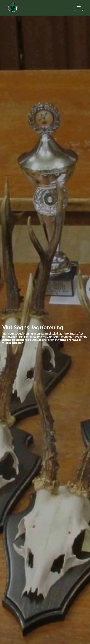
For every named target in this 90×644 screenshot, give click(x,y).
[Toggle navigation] (79, 8)
